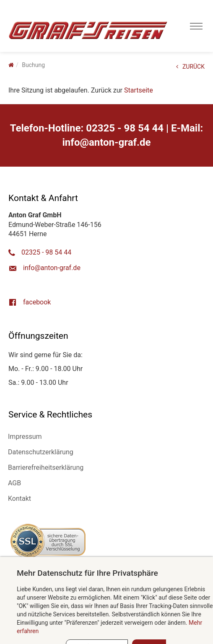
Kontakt (19, 498)
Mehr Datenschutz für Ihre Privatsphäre (87, 573)
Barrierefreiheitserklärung (46, 468)
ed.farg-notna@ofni (107, 142)
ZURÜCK (190, 67)
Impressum (25, 437)
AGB (14, 483)
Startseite (139, 90)
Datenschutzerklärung (41, 452)
